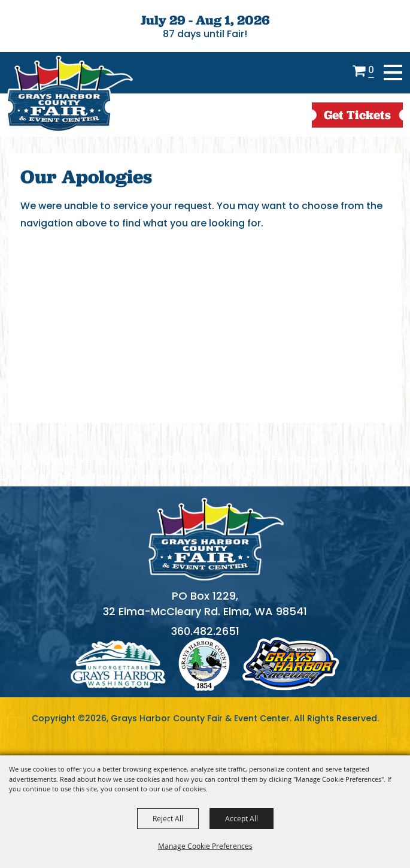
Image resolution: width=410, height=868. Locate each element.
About (52, 460)
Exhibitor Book (229, 460)
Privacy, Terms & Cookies (112, 477)
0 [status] (371, 71)
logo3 (291, 664)
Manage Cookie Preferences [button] (205, 846)
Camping (138, 460)
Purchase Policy (220, 477)
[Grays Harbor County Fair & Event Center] (69, 94)
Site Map (21, 477)
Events (91, 460)
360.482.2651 (205, 631)
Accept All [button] (242, 818)
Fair (178, 460)
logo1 (118, 664)
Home (14, 460)
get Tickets (357, 115)
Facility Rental (306, 460)
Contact (368, 460)
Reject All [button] (168, 818)
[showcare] (216, 539)
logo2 (204, 664)
